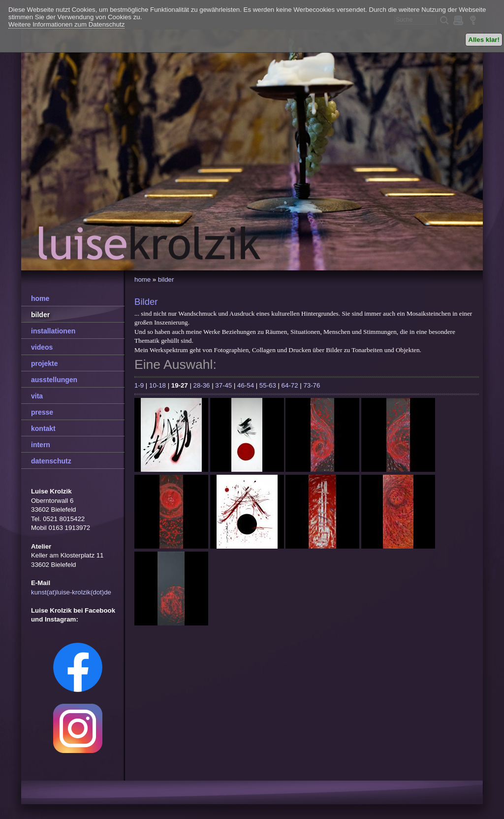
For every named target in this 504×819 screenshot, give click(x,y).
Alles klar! (484, 40)
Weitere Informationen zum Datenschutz (66, 24)
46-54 (246, 385)
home (142, 279)
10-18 (157, 385)
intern (41, 445)
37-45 (223, 385)
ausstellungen (54, 380)
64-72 (290, 385)
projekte (44, 363)
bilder (166, 279)
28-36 (202, 385)
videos (42, 347)
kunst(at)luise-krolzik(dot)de (71, 592)
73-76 (312, 385)
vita (37, 396)
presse (42, 412)
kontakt (43, 428)
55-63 (268, 385)
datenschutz (51, 461)
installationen (53, 331)
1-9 (139, 385)
